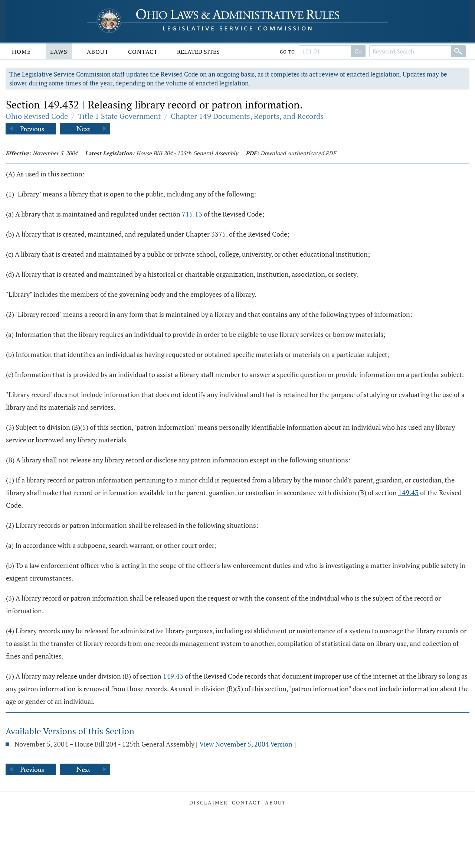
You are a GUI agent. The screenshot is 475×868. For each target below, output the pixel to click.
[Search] (458, 51)
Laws (59, 52)
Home (21, 52)
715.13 (192, 214)
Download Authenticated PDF (298, 153)
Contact (143, 52)
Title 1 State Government (119, 116)
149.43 (408, 492)
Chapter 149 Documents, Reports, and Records (247, 116)
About (98, 52)
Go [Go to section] (358, 51)
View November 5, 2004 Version (246, 744)
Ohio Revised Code (37, 116)
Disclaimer (209, 802)
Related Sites (198, 52)
